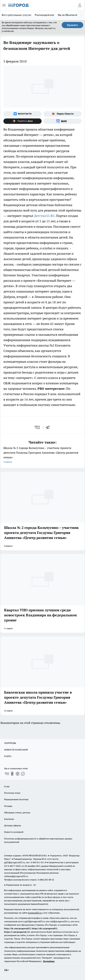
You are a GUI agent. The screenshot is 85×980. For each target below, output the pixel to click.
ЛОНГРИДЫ (10, 743)
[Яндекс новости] (62, 114)
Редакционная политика (16, 799)
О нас (7, 786)
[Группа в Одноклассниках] (12, 774)
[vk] (38, 427)
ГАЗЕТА (8, 756)
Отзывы (8, 806)
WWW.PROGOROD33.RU (35, 856)
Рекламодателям (44, 15)
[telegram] (49, 427)
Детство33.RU (44, 216)
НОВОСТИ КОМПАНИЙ (16, 750)
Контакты (9, 819)
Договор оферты (13, 825)
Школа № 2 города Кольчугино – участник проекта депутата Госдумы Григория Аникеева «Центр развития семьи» (42, 455)
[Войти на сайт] (80, 5)
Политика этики (12, 793)
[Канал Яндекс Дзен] (23, 121)
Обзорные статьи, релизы (17, 812)
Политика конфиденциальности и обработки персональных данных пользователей (38, 840)
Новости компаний (14, 832)
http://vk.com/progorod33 (17, 928)
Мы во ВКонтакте (68, 15)
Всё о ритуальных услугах (16, 15)
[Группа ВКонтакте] (23, 114)
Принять (72, 25)
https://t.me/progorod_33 (17, 932)
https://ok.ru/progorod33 (44, 928)
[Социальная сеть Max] (62, 121)
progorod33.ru (35, 913)
